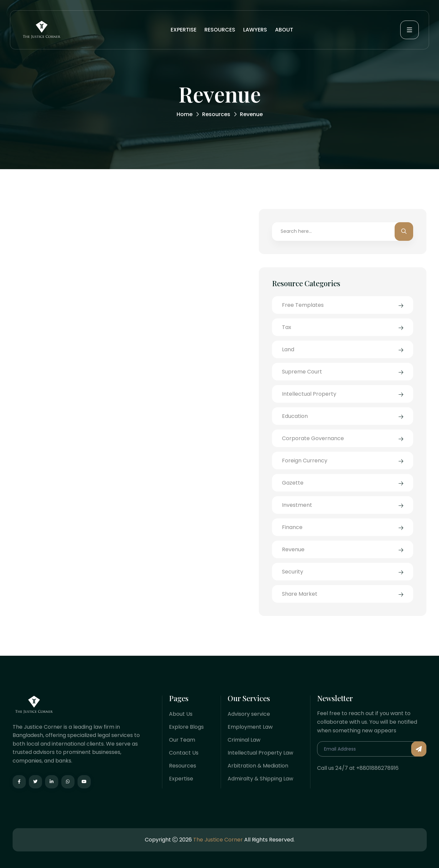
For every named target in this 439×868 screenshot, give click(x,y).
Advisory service (249, 714)
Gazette (293, 483)
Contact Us (184, 753)
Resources (220, 30)
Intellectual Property (309, 394)
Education (295, 416)
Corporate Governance (313, 438)
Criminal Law (244, 740)
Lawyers (255, 30)
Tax (287, 327)
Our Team (182, 740)
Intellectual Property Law (260, 753)
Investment (297, 505)
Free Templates (303, 305)
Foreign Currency (305, 461)
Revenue (293, 549)
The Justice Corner (218, 840)
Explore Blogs (186, 727)
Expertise (184, 30)
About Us (181, 714)
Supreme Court (302, 372)
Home (185, 114)
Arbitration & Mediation (258, 766)
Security (293, 572)
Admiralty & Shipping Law (260, 779)
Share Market (300, 594)
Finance (292, 527)
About (284, 30)
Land (288, 349)
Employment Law (250, 727)
